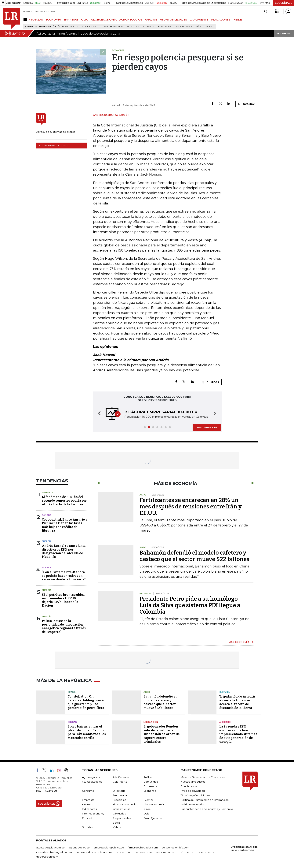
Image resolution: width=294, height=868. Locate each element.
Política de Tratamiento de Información (205, 800)
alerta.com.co (208, 852)
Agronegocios (91, 777)
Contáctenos (189, 786)
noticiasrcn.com (166, 852)
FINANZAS (36, 20)
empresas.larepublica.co (109, 847)
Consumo (88, 791)
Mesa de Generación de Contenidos (203, 777)
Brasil (72, 692)
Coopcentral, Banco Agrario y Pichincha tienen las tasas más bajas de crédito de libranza (65, 525)
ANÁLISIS (151, 20)
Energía (47, 541)
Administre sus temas (53, 145)
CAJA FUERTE (199, 20)
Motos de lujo (135, 26)
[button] (98, 414)
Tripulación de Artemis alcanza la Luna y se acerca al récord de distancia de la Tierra (237, 702)
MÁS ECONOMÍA (239, 642)
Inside (147, 809)
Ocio (147, 814)
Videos (117, 827)
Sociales (87, 827)
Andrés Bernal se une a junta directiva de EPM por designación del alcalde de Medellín (64, 551)
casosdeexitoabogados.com (54, 852)
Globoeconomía (154, 804)
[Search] (265, 11)
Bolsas (46, 567)
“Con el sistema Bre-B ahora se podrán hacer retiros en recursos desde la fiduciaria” (64, 576)
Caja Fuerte (120, 782)
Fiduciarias (164, 26)
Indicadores (89, 809)
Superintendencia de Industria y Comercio (207, 809)
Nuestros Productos (193, 782)
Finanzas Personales (125, 804)
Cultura (224, 692)
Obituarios (119, 814)
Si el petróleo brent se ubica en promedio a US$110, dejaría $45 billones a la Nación (63, 600)
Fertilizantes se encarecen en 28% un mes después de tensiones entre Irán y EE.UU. (191, 507)
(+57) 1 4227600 (47, 791)
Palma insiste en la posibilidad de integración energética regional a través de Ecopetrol (64, 626)
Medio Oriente (90, 26)
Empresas (88, 800)
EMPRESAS (71, 20)
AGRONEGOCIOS (131, 20)
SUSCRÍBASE (283, 3)
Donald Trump (183, 26)
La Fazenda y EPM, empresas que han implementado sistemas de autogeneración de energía (238, 734)
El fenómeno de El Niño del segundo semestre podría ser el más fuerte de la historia (64, 501)
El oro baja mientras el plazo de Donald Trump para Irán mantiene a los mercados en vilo (87, 732)
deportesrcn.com (47, 857)
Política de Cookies (193, 804)
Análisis (148, 777)
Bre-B (151, 26)
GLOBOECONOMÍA (104, 20)
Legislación (151, 722)
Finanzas (87, 804)
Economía (150, 791)
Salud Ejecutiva (153, 818)
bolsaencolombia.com (175, 847)
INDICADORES (221, 20)
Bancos (47, 515)
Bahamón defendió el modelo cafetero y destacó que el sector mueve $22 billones (194, 556)
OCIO (85, 20)
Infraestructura (122, 809)
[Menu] (26, 19)
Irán (198, 26)
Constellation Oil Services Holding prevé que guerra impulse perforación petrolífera (86, 702)
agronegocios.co (79, 847)
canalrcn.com (124, 852)
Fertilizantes (70, 26)
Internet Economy (93, 814)
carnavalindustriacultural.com (94, 852)
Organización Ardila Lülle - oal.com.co (244, 848)
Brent (209, 26)
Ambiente (48, 492)
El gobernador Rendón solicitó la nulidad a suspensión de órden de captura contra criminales (162, 734)
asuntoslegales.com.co (50, 847)
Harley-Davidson (113, 26)
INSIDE (237, 20)
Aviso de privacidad (193, 791)
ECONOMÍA (53, 20)
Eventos (148, 800)
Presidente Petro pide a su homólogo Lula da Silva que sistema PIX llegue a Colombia (190, 605)
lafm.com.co (188, 852)
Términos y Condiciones (195, 795)
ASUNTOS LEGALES (173, 20)
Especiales (119, 800)
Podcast (87, 818)
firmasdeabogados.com (143, 847)
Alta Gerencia (121, 777)
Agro (147, 692)
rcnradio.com (144, 852)
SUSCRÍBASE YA (207, 427)
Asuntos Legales (92, 782)
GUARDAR (247, 104)
